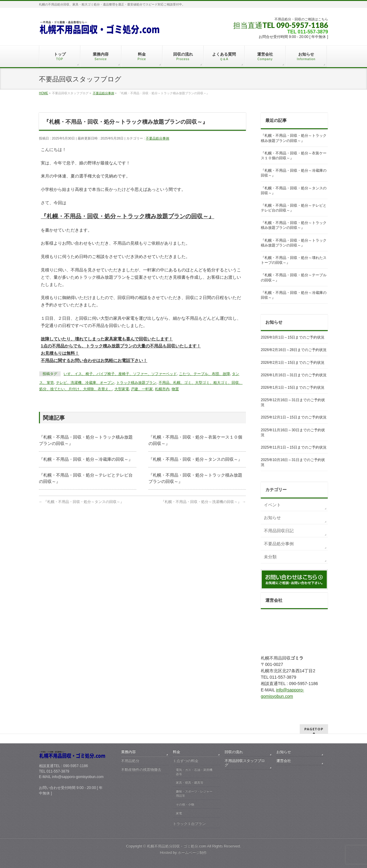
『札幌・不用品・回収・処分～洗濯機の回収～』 (203, 502)
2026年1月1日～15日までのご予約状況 (293, 387)
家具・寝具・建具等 (190, 782)
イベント (272, 505)
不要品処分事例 (157, 138)
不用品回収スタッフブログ (245, 763)
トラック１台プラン (189, 824)
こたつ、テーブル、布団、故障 (204, 374)
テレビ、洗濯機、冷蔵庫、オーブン (85, 383)
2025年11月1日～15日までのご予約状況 (294, 447)
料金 (177, 752)
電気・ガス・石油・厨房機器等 (194, 772)
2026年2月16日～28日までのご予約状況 (294, 350)
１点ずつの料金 (186, 761)
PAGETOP (314, 729)
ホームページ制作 (192, 852)
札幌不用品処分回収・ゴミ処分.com (177, 846)
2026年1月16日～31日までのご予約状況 (294, 375)
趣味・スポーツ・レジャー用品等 (194, 793)
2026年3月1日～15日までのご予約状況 (293, 337)
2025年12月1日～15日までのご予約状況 (294, 417)
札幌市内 (162, 389)
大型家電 (122, 389)
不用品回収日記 (279, 531)
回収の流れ (234, 752)
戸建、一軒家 (142, 389)
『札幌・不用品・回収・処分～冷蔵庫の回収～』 (86, 459)
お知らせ (272, 518)
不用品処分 (130, 761)
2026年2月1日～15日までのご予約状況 (293, 363)
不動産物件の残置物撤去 (141, 770)
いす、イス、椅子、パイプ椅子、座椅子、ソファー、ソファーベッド (120, 374)
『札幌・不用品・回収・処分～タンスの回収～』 (195, 459)
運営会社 (284, 761)
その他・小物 (185, 804)
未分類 (270, 557)
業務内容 (128, 752)
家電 (179, 813)
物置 (175, 389)
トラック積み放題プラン (136, 383)
